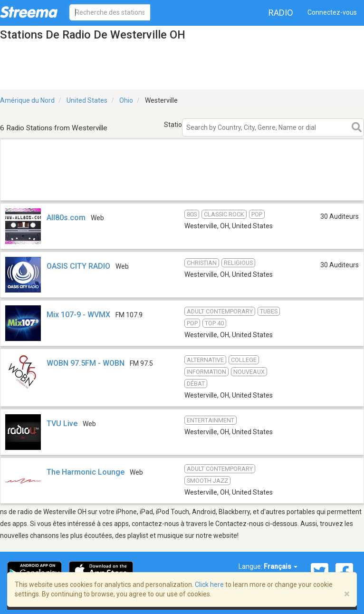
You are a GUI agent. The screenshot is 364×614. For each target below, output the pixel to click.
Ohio (126, 100)
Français (281, 566)
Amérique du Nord (27, 100)
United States (87, 100)
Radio (281, 13)
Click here (209, 585)
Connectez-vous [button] (332, 12)
